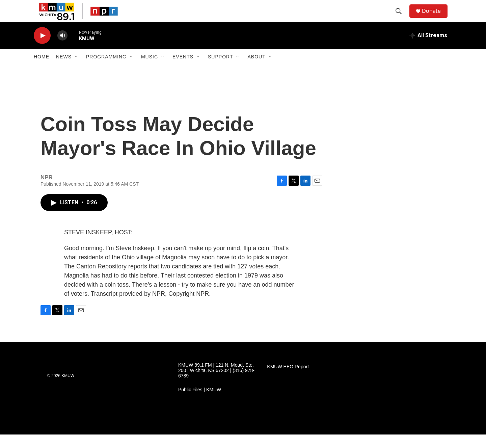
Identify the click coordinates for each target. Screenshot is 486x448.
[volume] (62, 49)
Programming (106, 70)
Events (183, 70)
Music (150, 70)
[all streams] (428, 49)
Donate (435, 18)
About (256, 70)
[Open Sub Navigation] (77, 70)
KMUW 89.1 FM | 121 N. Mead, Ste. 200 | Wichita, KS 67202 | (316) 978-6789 (216, 384)
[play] (42, 49)
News (64, 70)
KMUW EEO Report (288, 380)
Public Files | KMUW (200, 403)
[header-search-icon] (401, 18)
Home (42, 70)
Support (220, 70)
